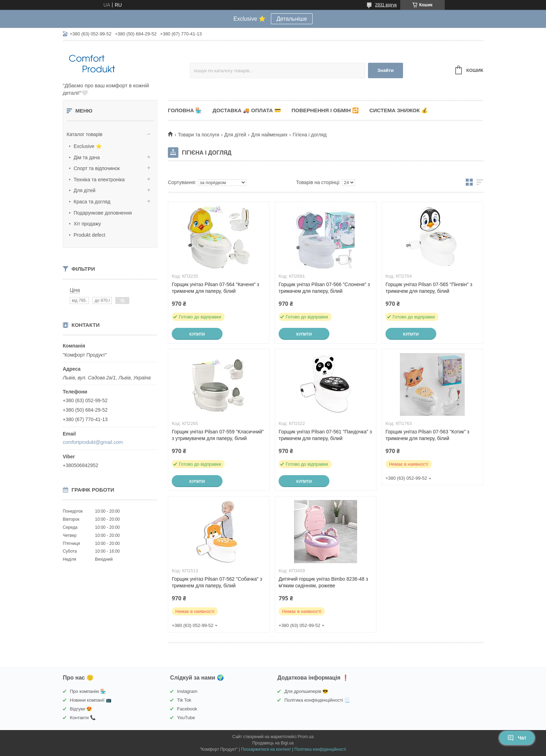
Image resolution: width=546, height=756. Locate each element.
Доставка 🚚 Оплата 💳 (247, 110)
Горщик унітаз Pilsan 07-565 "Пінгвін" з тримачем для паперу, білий (429, 288)
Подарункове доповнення (103, 213)
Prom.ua (306, 737)
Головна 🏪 (185, 110)
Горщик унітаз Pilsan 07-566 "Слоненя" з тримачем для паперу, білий (324, 288)
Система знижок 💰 (399, 110)
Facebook (187, 709)
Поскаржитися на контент (266, 749)
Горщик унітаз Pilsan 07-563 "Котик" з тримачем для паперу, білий (427, 435)
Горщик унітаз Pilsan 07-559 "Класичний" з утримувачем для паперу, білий (218, 435)
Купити (197, 334)
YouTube (186, 718)
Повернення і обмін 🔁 (325, 110)
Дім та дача (87, 157)
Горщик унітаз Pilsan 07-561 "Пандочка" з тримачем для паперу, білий (325, 435)
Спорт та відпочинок (97, 168)
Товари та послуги (198, 135)
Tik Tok (184, 700)
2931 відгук (386, 5)
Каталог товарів (84, 134)
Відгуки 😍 (81, 709)
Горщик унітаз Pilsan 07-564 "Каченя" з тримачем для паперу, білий (215, 288)
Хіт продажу (87, 224)
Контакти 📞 (83, 718)
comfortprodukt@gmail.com (93, 442)
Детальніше (292, 19)
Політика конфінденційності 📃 (317, 700)
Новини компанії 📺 (90, 700)
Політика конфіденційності (320, 749)
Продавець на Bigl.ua (273, 743)
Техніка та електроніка (99, 180)
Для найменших (269, 135)
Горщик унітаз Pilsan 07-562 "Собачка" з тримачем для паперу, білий (217, 582)
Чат (517, 738)
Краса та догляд (92, 202)
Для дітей (84, 190)
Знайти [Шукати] (386, 70)
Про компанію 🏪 (88, 691)
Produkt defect (89, 235)
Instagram (187, 691)
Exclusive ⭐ (88, 146)
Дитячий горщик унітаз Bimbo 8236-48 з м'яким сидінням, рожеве (323, 582)
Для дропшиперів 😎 (306, 691)
